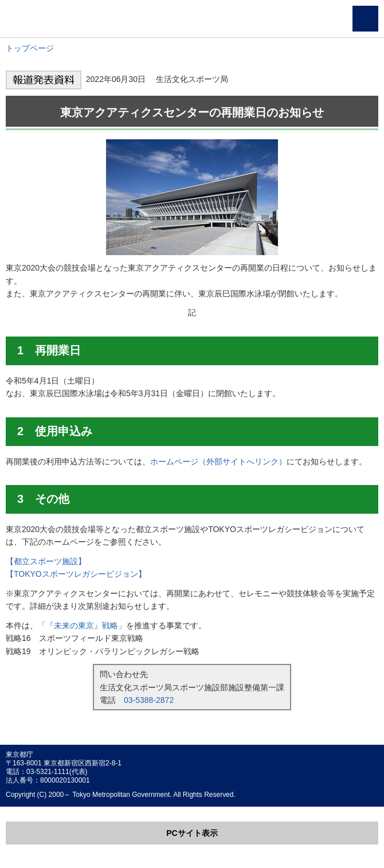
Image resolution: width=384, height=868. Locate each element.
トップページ (30, 48)
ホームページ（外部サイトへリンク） (218, 462)
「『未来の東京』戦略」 (82, 625)
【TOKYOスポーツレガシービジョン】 (76, 574)
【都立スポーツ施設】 (46, 561)
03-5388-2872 (149, 700)
